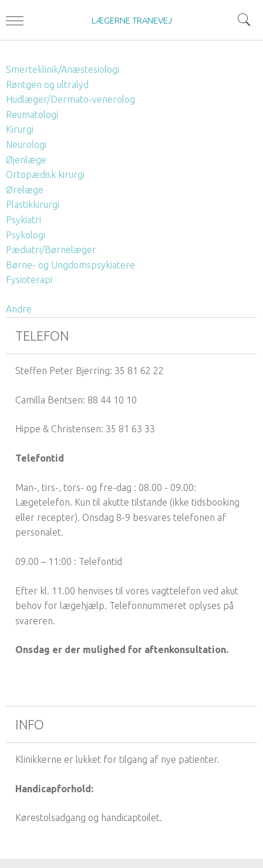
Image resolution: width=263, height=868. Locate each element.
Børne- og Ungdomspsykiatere (70, 265)
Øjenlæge (26, 160)
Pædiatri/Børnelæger (51, 250)
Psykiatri (23, 220)
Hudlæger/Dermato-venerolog (70, 99)
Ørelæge (25, 190)
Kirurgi (20, 129)
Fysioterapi (29, 280)
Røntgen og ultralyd (47, 85)
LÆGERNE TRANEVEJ (132, 20)
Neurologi (26, 144)
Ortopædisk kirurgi (45, 174)
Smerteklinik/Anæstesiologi (63, 69)
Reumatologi (32, 115)
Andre (19, 309)
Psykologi (26, 235)
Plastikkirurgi (33, 204)
